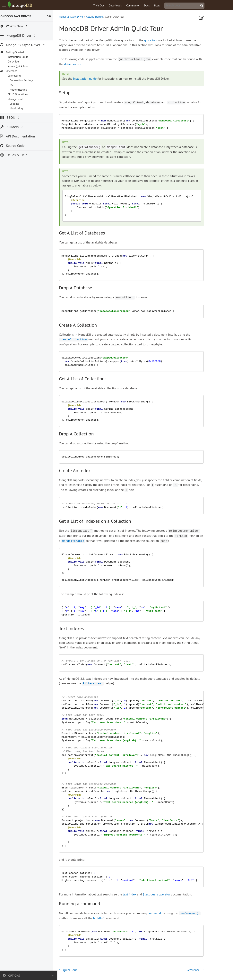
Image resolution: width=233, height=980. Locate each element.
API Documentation (22, 136)
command (159, 913)
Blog (161, 5)
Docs (151, 5)
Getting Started (99, 17)
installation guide (89, 78)
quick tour (155, 40)
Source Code (17, 146)
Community (137, 5)
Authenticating (22, 90)
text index (134, 894)
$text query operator (161, 894)
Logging (18, 104)
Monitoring (20, 108)
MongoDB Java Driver (19, 16)
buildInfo (103, 918)
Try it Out (103, 5)
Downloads (119, 5)
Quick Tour (17, 62)
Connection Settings (25, 80)
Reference (199, 970)
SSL (16, 85)
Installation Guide (22, 57)
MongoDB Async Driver (75, 17)
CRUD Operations (22, 94)
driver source (77, 64)
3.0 (53, 16)
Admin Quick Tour (22, 66)
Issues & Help (18, 155)
